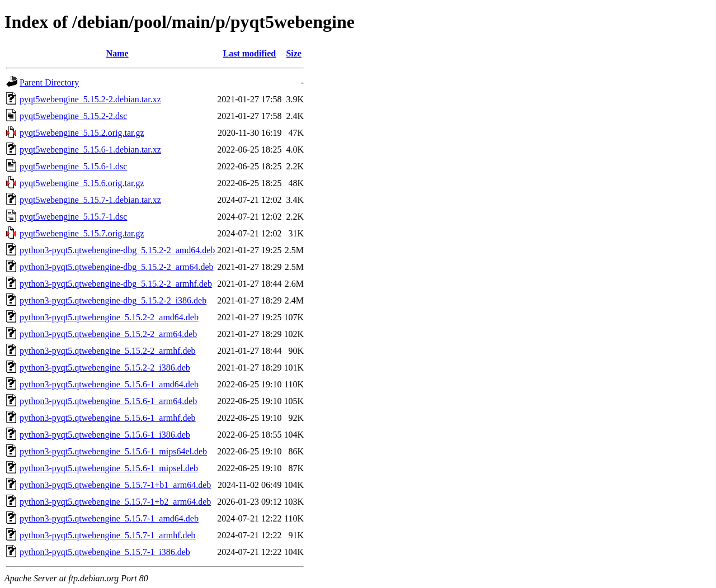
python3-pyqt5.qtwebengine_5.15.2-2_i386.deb (105, 367)
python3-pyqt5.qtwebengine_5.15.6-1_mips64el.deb (113, 451)
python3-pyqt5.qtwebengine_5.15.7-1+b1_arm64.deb (115, 485)
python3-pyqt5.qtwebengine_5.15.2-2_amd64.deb (109, 317)
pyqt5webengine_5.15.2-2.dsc (73, 116)
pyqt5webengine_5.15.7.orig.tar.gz (82, 233)
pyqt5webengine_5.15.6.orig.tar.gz (82, 183)
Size (294, 53)
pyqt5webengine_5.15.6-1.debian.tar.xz (90, 150)
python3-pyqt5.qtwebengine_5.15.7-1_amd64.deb (109, 518)
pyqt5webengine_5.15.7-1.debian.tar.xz (90, 200)
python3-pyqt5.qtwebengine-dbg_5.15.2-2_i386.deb (113, 300)
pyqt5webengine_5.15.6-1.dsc (73, 166)
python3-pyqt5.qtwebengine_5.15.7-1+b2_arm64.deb (115, 502)
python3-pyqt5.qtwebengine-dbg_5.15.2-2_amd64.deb (117, 250)
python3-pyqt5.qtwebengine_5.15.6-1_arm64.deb (108, 401)
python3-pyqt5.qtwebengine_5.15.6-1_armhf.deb (108, 418)
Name (117, 53)
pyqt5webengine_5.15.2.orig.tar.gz (82, 133)
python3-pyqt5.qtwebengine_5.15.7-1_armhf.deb (108, 535)
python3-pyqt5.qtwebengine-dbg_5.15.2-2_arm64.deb (117, 267)
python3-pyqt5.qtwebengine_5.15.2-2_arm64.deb (108, 334)
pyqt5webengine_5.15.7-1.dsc (73, 217)
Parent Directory (49, 82)
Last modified (250, 53)
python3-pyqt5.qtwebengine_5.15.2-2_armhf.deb (108, 351)
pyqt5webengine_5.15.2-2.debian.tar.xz (90, 99)
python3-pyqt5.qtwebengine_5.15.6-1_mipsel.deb (109, 468)
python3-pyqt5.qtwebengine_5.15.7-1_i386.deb (105, 552)
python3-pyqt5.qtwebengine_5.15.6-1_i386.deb (105, 435)
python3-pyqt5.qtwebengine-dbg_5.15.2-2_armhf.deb (116, 284)
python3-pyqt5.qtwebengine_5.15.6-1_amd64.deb (109, 384)
